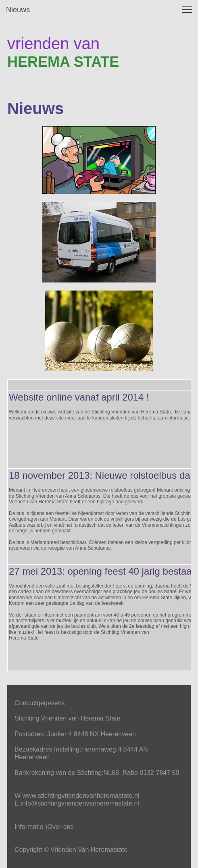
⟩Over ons (59, 827)
